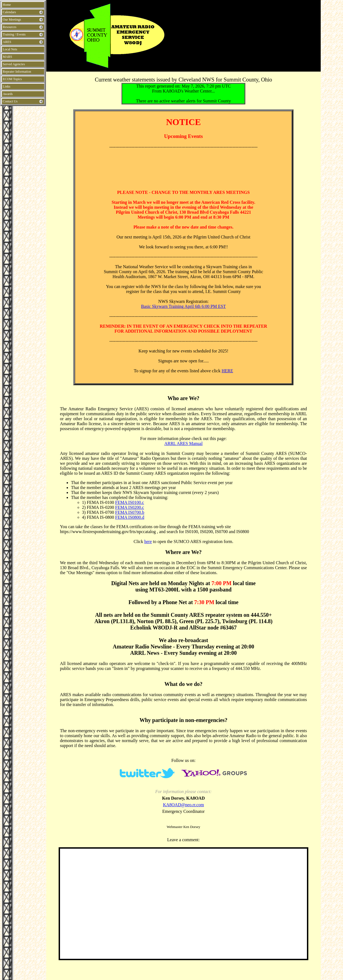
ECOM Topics (12, 79)
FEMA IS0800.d (130, 517)
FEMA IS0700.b (130, 512)
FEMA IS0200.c (130, 507)
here (148, 541)
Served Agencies (14, 64)
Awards (8, 94)
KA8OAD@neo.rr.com (183, 805)
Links (6, 86)
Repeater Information (17, 72)
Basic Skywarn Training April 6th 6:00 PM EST (183, 306)
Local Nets (10, 49)
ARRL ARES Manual (183, 443)
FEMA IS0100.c (130, 502)
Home (7, 5)
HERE (227, 371)
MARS (7, 57)
